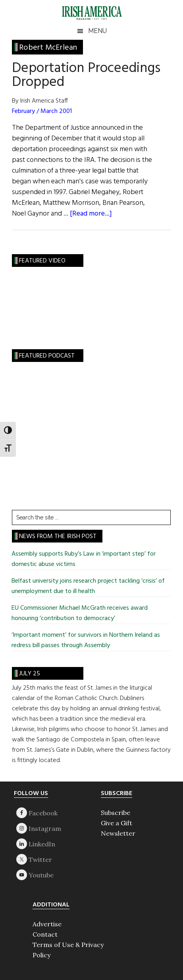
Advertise (47, 924)
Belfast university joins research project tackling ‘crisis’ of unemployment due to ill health (88, 586)
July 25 (30, 674)
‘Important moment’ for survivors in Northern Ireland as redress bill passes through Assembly (86, 640)
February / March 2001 (42, 111)
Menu (97, 31)
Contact (45, 934)
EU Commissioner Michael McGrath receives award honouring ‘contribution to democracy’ (80, 613)
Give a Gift (117, 823)
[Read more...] (91, 214)
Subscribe (116, 813)
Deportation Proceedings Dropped (86, 75)
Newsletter (118, 833)
